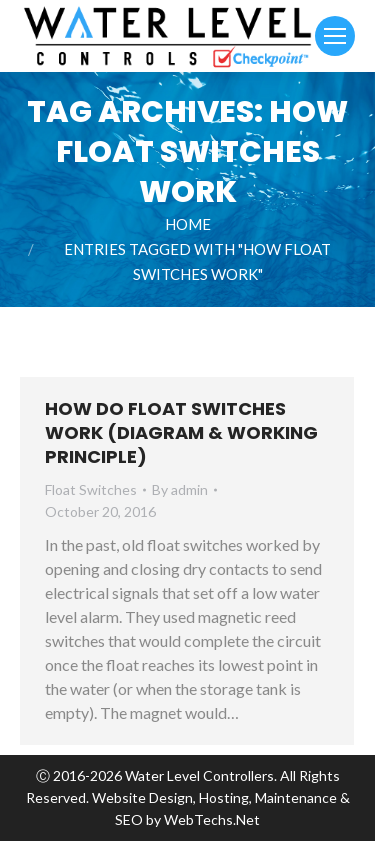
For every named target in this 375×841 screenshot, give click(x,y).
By (180, 489)
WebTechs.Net (212, 819)
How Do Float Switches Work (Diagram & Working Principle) (181, 432)
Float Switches (91, 489)
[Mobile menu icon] (335, 36)
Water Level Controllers (199, 775)
